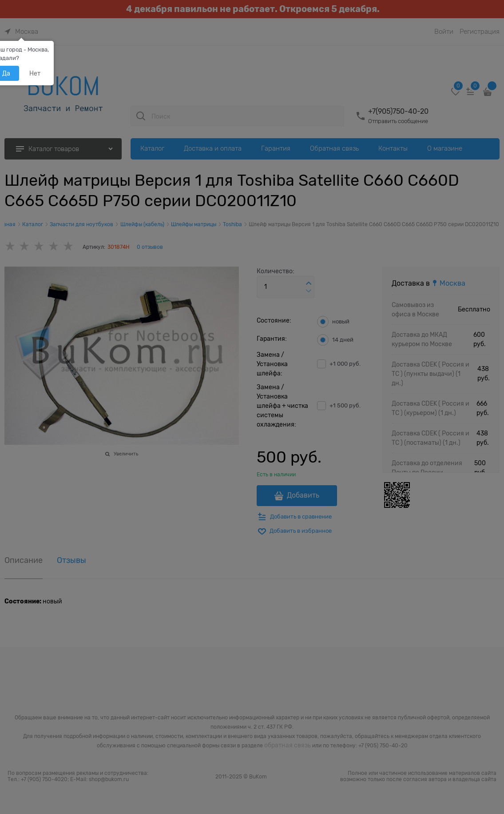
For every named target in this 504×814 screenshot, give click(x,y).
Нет (35, 73)
